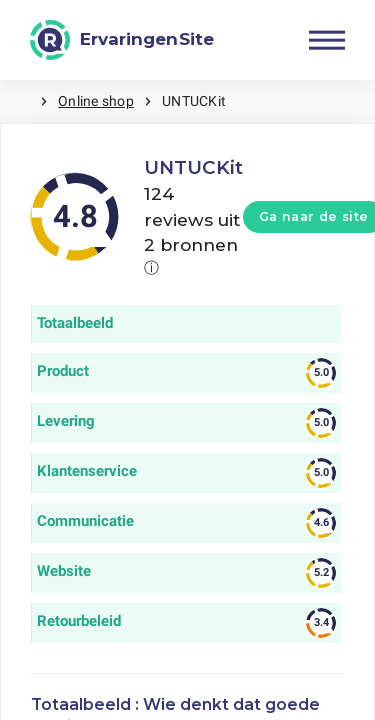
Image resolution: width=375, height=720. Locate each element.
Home (20, 101)
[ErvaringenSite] (122, 40)
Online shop (96, 101)
